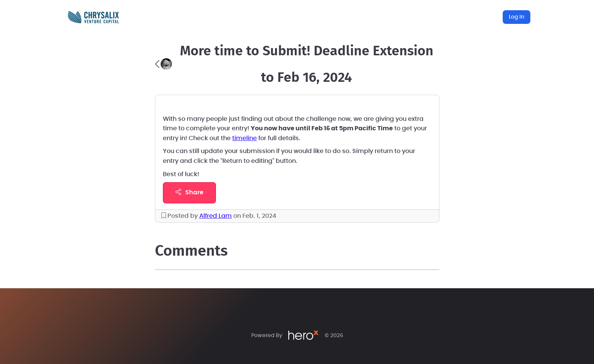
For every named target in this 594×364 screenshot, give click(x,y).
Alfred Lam (216, 216)
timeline (245, 138)
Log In (517, 17)
